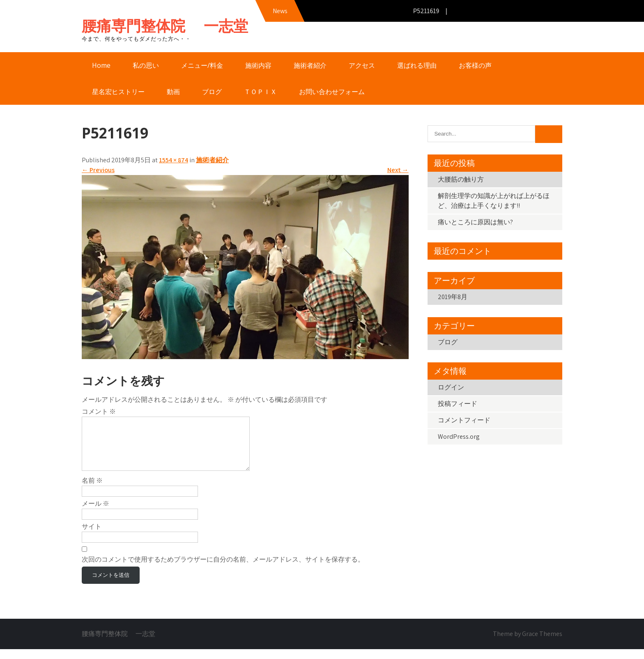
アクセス (362, 65)
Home (101, 65)
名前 (92, 490)
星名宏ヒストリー (118, 92)
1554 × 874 (174, 160)
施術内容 (258, 65)
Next (398, 170)
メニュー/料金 (202, 65)
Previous (98, 170)
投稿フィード (458, 404)
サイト (92, 536)
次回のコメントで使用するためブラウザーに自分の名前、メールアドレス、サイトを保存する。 (223, 569)
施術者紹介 (310, 65)
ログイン (451, 387)
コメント (99, 411)
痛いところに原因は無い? (475, 222)
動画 (173, 92)
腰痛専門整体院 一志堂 (165, 26)
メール (95, 513)
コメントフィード (464, 420)
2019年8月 (453, 297)
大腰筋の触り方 (461, 179)
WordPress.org (459, 437)
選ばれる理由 (417, 65)
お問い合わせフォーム (332, 92)
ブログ (212, 92)
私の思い (146, 65)
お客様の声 (475, 65)
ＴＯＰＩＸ (260, 92)
